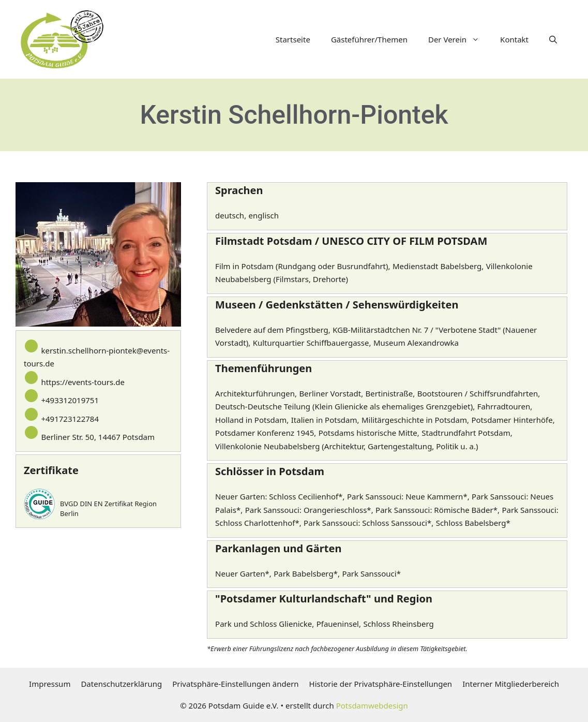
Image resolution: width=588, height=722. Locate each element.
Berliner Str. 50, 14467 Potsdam (98, 437)
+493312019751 (70, 400)
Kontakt (514, 39)
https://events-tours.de (82, 382)
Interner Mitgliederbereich (511, 684)
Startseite (293, 39)
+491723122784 (70, 419)
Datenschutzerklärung (121, 684)
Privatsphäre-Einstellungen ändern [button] (235, 684)
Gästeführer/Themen (369, 39)
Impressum (50, 684)
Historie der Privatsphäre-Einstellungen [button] (381, 684)
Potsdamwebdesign (372, 705)
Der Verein (459, 39)
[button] (553, 39)
